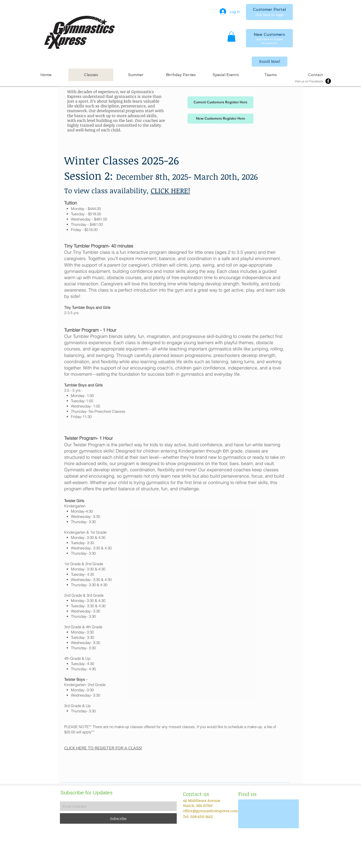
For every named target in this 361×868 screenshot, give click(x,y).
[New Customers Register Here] (220, 119)
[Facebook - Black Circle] (328, 81)
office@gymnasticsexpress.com (210, 811)
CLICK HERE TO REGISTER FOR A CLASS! (103, 748)
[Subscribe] (118, 818)
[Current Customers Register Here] (220, 102)
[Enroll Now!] (269, 62)
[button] (231, 37)
